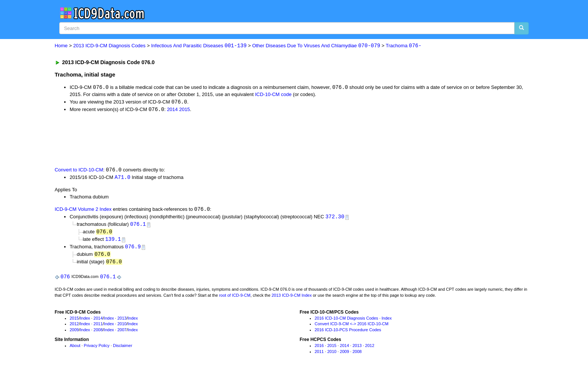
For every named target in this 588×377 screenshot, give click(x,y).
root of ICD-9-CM (235, 298)
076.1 (138, 226)
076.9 (133, 249)
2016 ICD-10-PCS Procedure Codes (348, 333)
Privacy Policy (97, 348)
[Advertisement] (189, 140)
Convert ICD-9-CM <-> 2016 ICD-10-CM (352, 327)
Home (61, 46)
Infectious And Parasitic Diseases (199, 46)
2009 (74, 333)
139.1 (113, 241)
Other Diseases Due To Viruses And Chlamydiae (316, 46)
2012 (74, 327)
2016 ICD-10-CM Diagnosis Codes (346, 321)
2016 (319, 348)
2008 (98, 333)
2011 (98, 327)
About (75, 348)
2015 (185, 110)
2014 (172, 110)
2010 (122, 327)
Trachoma (404, 46)
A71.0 (123, 178)
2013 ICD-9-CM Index (292, 298)
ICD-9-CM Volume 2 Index (83, 211)
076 (65, 280)
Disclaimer (122, 348)
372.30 (335, 218)
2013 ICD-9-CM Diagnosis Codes (109, 46)
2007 (122, 333)
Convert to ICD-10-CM (79, 171)
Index (85, 321)
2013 (122, 321)
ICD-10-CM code (273, 95)
